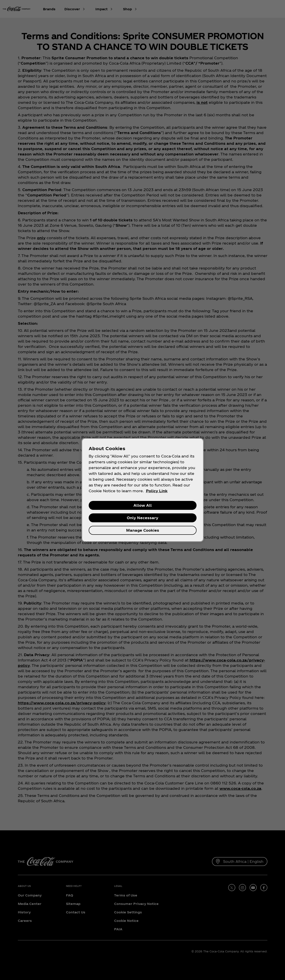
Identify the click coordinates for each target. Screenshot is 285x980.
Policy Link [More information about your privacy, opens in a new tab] (157, 491)
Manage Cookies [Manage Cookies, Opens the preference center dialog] (143, 530)
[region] (143, 490)
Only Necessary (142, 518)
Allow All (143, 505)
